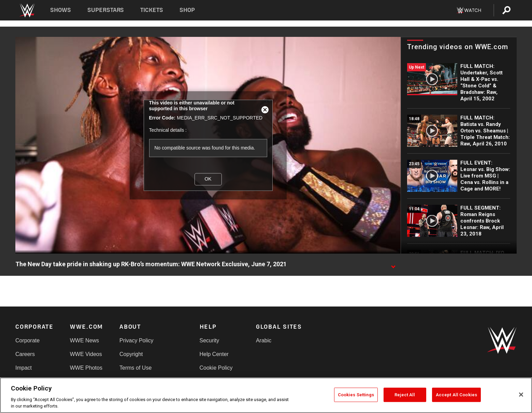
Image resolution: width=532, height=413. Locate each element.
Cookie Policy (216, 368)
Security (210, 340)
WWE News (84, 340)
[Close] (521, 395)
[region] (266, 395)
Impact (24, 368)
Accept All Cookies (456, 395)
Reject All (405, 395)
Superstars (106, 10)
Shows (61, 10)
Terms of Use (135, 368)
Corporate (27, 340)
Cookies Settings (356, 395)
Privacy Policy (136, 340)
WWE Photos (86, 368)
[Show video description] (393, 265)
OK (208, 179)
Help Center (214, 354)
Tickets (152, 10)
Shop (187, 10)
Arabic (264, 340)
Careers (25, 354)
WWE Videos (86, 354)
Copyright (131, 354)
